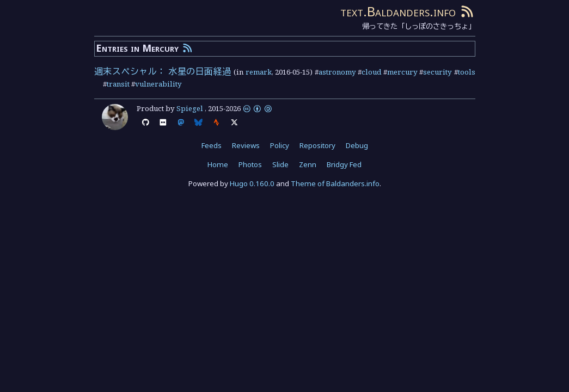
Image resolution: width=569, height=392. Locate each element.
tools (467, 72)
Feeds (212, 145)
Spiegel (190, 108)
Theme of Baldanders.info (335, 183)
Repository (317, 145)
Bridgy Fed (344, 164)
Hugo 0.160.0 (252, 183)
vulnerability (158, 84)
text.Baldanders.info (398, 11)
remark (259, 72)
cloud (371, 72)
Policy (280, 145)
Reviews (246, 145)
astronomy (337, 72)
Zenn (308, 164)
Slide (280, 164)
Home (218, 164)
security (438, 72)
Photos (250, 164)
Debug (357, 145)
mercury (402, 72)
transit (118, 84)
